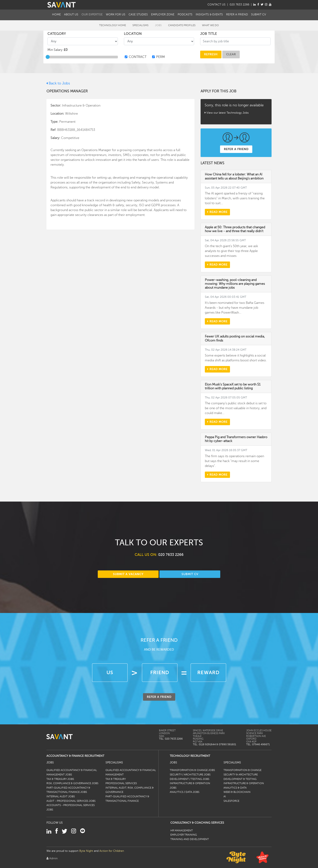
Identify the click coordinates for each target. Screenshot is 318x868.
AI (225, 796)
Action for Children (112, 851)
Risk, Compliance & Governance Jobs (72, 783)
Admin (52, 858)
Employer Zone (163, 14)
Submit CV (259, 14)
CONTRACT (138, 57)
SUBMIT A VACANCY (128, 574)
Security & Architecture (241, 775)
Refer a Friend (237, 14)
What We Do (210, 25)
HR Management (182, 831)
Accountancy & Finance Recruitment (75, 756)
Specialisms (140, 25)
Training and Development (190, 839)
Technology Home (113, 25)
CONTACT (216, 4)
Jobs (158, 25)
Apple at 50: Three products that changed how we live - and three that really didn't (235, 229)
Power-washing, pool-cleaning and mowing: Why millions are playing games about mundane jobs (235, 284)
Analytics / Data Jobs (185, 792)
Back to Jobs (58, 83)
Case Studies (138, 14)
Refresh (211, 54)
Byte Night (86, 851)
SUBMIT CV (190, 574)
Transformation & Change (242, 770)
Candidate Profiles (182, 25)
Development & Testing (240, 779)
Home (56, 14)
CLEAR (231, 54)
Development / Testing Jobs (190, 779)
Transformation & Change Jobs (192, 770)
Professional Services (121, 783)
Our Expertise (92, 14)
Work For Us (116, 14)
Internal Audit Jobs (61, 796)
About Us (71, 14)
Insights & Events (209, 14)
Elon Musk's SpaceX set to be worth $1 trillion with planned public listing (233, 386)
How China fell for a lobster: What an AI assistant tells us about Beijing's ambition (234, 176)
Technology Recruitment (190, 756)
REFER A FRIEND (236, 149)
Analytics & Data (235, 788)
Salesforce (231, 801)
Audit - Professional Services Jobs (71, 801)
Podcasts (185, 14)
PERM (161, 57)
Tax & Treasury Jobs (60, 779)
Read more (217, 212)
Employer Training (184, 835)
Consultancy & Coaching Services (197, 823)
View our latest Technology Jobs (228, 113)
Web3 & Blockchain (237, 792)
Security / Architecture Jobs (190, 775)
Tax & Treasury (116, 779)
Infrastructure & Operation (244, 783)
